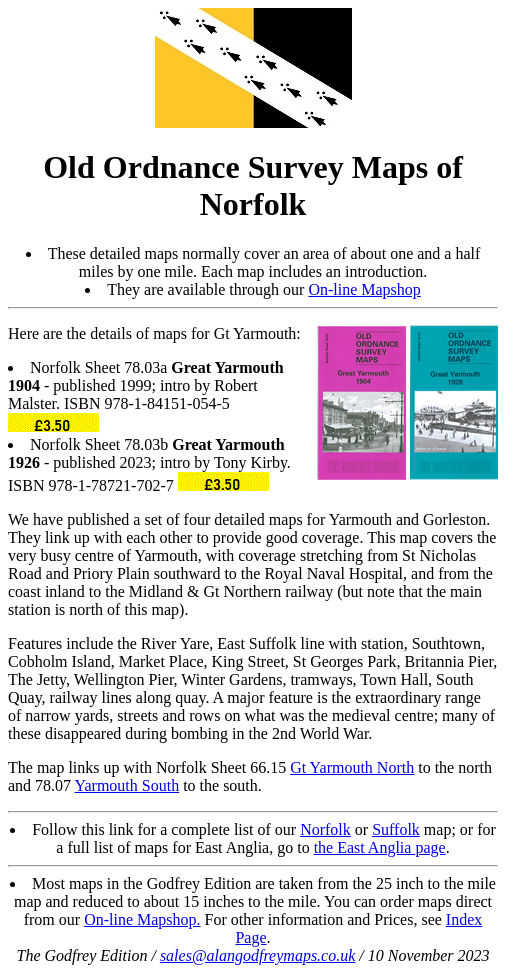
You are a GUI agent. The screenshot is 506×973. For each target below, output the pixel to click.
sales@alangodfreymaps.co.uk (257, 955)
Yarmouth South (127, 785)
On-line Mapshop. (142, 919)
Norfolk (325, 829)
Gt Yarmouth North (352, 767)
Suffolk (396, 829)
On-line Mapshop (364, 289)
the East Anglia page (380, 847)
